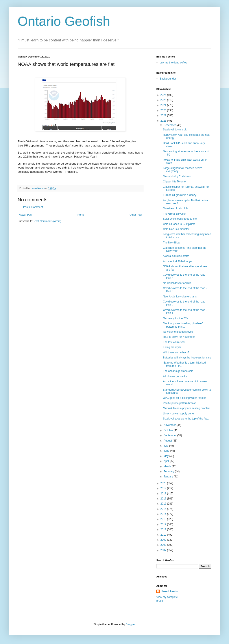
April (167, 461)
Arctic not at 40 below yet (178, 261)
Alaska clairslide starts (176, 256)
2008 (164, 545)
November (170, 425)
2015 (164, 509)
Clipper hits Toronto (174, 182)
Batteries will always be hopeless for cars (187, 358)
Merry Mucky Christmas (177, 176)
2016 (164, 504)
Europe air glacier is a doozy (180, 195)
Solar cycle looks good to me (180, 219)
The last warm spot (174, 342)
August (168, 441)
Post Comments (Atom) (47, 221)
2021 (164, 121)
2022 (164, 115)
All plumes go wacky (175, 376)
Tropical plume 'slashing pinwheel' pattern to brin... (183, 325)
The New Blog (171, 243)
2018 (164, 494)
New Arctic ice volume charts (180, 297)
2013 (164, 519)
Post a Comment (33, 207)
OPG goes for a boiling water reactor (184, 398)
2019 (164, 488)
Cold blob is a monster (176, 229)
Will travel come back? (176, 353)
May (166, 456)
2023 (164, 110)
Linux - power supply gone (178, 414)
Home (81, 215)
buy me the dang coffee (173, 63)
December (170, 125)
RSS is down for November (179, 337)
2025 (164, 100)
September (170, 435)
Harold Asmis (169, 591)
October (169, 430)
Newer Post (26, 215)
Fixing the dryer (172, 347)
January (169, 477)
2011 (164, 529)
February (169, 471)
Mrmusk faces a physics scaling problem (187, 408)
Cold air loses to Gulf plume (179, 224)
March (168, 466)
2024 (164, 105)
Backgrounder (168, 79)
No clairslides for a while (177, 283)
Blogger (130, 624)
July (166, 446)
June (167, 451)
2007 (164, 550)
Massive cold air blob (175, 208)
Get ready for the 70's (176, 318)
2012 (164, 524)
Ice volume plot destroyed (178, 332)
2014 (164, 514)
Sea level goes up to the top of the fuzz (186, 419)
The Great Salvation (175, 214)
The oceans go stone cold (178, 371)
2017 (164, 499)
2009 (164, 540)
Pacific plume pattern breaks (180, 403)
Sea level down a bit (175, 130)
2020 (164, 483)
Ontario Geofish (64, 21)
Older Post (136, 215)
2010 (164, 535)
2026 (164, 95)
